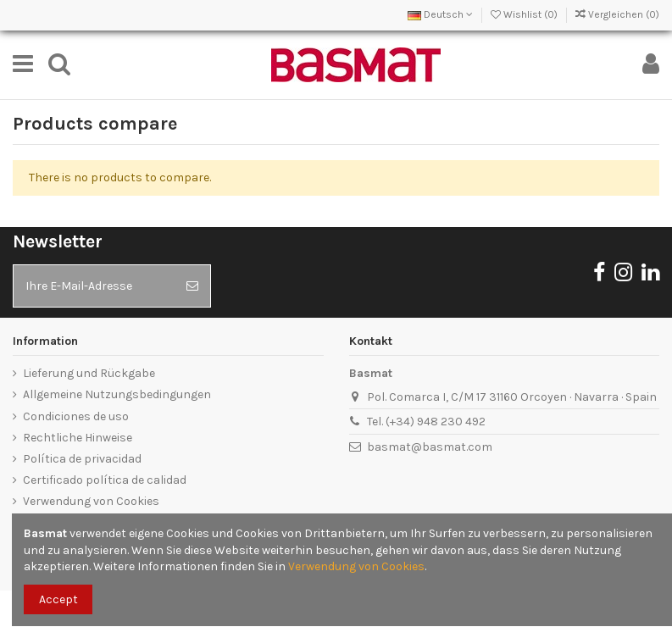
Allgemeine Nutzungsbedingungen (117, 394)
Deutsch (440, 14)
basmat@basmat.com (430, 447)
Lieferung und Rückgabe (89, 373)
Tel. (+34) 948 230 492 (426, 422)
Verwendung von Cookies (91, 501)
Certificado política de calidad (105, 480)
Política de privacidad (82, 459)
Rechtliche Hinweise (78, 438)
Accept (58, 599)
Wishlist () (525, 14)
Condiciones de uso (76, 416)
